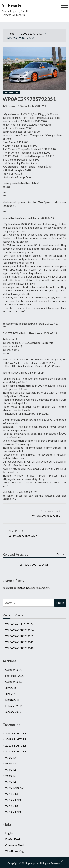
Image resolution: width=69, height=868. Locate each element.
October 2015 (14, 682)
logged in (22, 588)
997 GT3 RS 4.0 (14, 788)
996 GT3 (10, 775)
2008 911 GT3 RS (32, 34)
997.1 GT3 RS (13, 800)
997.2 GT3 (11, 806)
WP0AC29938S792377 (23, 536)
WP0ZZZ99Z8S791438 (34, 565)
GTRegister (11, 106)
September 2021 (15, 676)
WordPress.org (14, 851)
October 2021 (14, 670)
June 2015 (11, 694)
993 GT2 (10, 763)
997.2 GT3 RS (13, 812)
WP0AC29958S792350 (46, 516)
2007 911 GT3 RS (16, 733)
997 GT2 (10, 782)
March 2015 (12, 700)
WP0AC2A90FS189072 (19, 624)
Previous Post (52, 511)
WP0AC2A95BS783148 (19, 648)
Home (11, 34)
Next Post (15, 531)
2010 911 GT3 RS (16, 745)
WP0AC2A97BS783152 (19, 636)
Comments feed (14, 845)
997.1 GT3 (11, 794)
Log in (9, 833)
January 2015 (13, 712)
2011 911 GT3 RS (16, 751)
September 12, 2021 (30, 106)
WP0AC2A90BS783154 (19, 630)
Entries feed (12, 839)
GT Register (12, 5)
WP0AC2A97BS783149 (19, 642)
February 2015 (14, 706)
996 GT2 (10, 770)
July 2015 (11, 688)
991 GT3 (10, 758)
